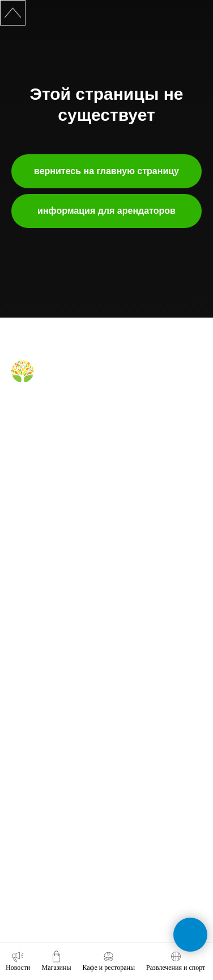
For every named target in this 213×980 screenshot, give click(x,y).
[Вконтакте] (18, 409)
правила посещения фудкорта (59, 567)
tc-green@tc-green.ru (46, 895)
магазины (26, 501)
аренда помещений (42, 627)
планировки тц (34, 660)
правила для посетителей (52, 534)
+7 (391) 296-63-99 (41, 864)
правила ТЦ (30, 676)
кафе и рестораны (40, 518)
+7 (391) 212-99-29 (41, 801)
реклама (25, 643)
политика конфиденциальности (61, 724)
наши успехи (31, 692)
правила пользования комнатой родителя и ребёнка (94, 550)
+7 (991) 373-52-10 (41, 833)
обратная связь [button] (36, 769)
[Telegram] (37, 409)
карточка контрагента (45, 708)
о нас (20, 611)
